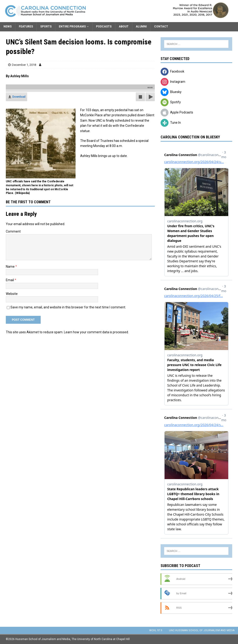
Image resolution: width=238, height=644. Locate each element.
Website (12, 294)
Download (19, 97)
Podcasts (104, 27)
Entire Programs (72, 27)
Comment (13, 231)
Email (10, 280)
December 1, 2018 (24, 65)
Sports (46, 27)
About (124, 27)
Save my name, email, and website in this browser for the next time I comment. (68, 307)
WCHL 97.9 (156, 630)
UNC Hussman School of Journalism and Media (202, 630)
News (8, 27)
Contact (161, 27)
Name (11, 267)
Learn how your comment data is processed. (96, 332)
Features (26, 27)
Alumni (141, 27)
